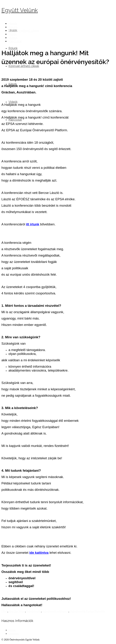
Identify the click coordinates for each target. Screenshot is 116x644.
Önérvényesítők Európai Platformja (87, 611)
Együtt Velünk (20, 10)
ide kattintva (39, 553)
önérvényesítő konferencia (55, 611)
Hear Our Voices (17, 611)
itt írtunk (33, 224)
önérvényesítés (34, 611)
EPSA (4, 611)
